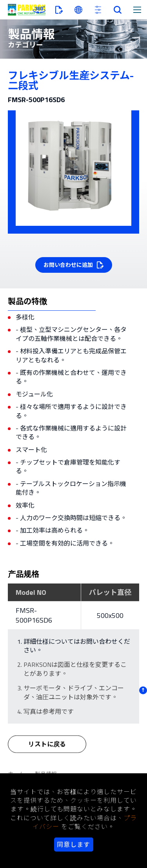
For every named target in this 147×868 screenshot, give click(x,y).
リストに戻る (47, 748)
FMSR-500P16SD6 (34, 615)
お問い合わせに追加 (68, 265)
